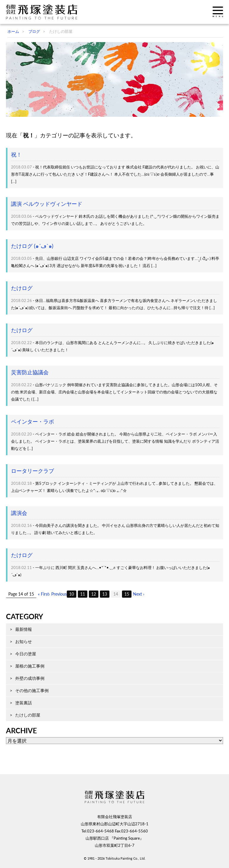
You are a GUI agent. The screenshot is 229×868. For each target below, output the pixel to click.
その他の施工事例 (32, 690)
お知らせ (24, 641)
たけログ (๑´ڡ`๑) (32, 246)
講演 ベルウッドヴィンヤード (47, 204)
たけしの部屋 (28, 715)
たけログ (22, 288)
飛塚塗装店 (43, 12)
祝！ (16, 155)
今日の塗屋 (26, 654)
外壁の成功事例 (30, 678)
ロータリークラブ (33, 471)
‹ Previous (58, 594)
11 (83, 594)
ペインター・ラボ (33, 422)
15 (127, 594)
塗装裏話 (24, 703)
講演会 (19, 513)
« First (43, 594)
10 (72, 594)
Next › (139, 594)
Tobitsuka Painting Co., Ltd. (126, 858)
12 (94, 594)
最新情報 (24, 629)
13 (105, 594)
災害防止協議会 (30, 372)
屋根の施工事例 (30, 666)
